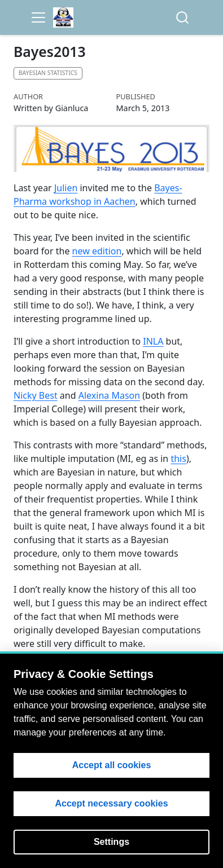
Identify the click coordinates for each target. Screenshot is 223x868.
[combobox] (183, 18)
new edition (97, 251)
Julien (66, 188)
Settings (111, 842)
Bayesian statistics (48, 73)
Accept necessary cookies (111, 803)
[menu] (38, 17)
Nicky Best (36, 395)
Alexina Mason (109, 395)
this (178, 459)
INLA (153, 341)
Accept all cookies (112, 765)
